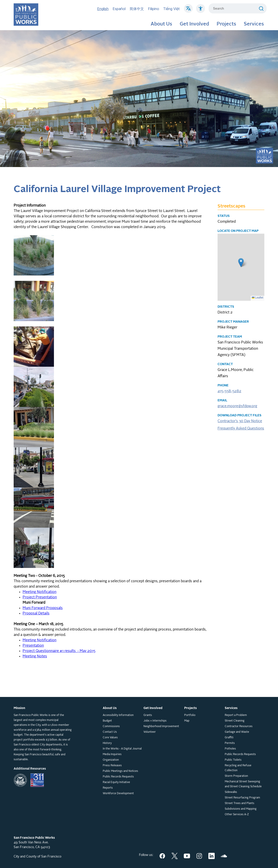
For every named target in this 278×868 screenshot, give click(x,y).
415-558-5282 (229, 391)
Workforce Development (118, 794)
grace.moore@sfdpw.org (237, 406)
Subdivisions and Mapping (241, 809)
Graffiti (229, 738)
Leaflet (258, 298)
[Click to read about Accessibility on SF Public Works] (201, 11)
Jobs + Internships (155, 721)
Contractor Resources (239, 726)
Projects (226, 24)
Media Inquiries (112, 754)
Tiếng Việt (171, 9)
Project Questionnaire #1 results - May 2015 (59, 651)
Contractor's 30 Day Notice (240, 421)
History (107, 743)
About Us (161, 24)
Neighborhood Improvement (161, 726)
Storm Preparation (236, 776)
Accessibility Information (118, 715)
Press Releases (112, 766)
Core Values (110, 738)
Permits (230, 743)
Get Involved (194, 24)
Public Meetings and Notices (120, 771)
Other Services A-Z (237, 815)
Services (254, 24)
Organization (111, 760)
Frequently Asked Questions (241, 429)
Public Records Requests (118, 777)
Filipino (154, 9)
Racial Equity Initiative (116, 782)
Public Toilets (233, 760)
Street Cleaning (235, 721)
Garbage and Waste (237, 732)
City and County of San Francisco (37, 857)
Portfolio (190, 715)
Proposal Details (36, 614)
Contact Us (110, 732)
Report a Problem (236, 715)
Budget (107, 721)
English (103, 9)
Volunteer (150, 732)
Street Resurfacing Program (242, 798)
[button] (241, 263)
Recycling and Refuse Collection (238, 768)
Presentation (33, 646)
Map (187, 721)
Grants (148, 715)
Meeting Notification (40, 592)
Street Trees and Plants (240, 803)
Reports (108, 788)
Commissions (111, 726)
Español (119, 9)
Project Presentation (40, 597)
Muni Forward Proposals (43, 608)
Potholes (230, 749)
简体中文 (137, 9)
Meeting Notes (35, 656)
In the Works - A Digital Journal (122, 749)
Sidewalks (231, 792)
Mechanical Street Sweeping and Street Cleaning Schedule (243, 784)
